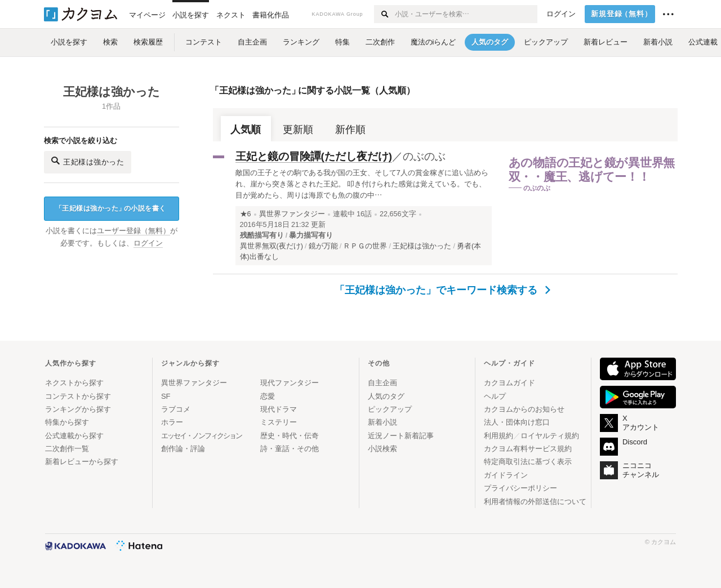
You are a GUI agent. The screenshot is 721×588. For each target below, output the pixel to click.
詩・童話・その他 (290, 449)
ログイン (561, 14)
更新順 (298, 130)
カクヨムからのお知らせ (524, 409)
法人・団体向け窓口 (517, 422)
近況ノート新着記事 (401, 436)
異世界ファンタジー (292, 214)
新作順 (350, 130)
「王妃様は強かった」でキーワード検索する (442, 290)
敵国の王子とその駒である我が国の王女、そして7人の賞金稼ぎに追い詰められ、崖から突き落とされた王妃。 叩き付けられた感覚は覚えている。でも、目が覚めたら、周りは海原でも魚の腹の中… (362, 184)
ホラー (172, 422)
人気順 (246, 130)
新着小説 (382, 422)
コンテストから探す (78, 396)
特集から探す (67, 422)
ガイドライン (506, 475)
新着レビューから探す (82, 462)
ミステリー (279, 422)
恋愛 (268, 396)
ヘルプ (495, 396)
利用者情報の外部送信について (535, 502)
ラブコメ (176, 409)
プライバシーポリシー (520, 488)
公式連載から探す (74, 436)
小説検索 (382, 449)
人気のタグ (386, 396)
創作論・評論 (183, 449)
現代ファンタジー (290, 383)
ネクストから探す (74, 383)
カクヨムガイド (509, 383)
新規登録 (622, 14)
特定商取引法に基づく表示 (528, 462)
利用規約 (499, 436)
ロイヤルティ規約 (550, 436)
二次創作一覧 (67, 449)
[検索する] (384, 14)
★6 (246, 214)
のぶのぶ (424, 156)
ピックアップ (390, 409)
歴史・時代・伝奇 (290, 436)
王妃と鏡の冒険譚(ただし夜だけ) (314, 156)
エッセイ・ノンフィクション (201, 436)
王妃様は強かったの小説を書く (111, 209)
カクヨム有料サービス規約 (528, 449)
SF (166, 396)
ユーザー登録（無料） (133, 231)
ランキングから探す (78, 409)
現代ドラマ (279, 409)
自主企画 (382, 383)
